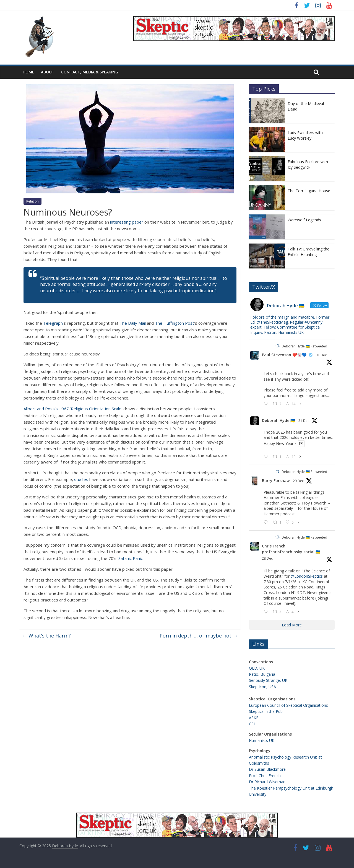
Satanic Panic (131, 558)
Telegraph (52, 323)
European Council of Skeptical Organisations (288, 705)
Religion (32, 201)
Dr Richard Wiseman (267, 782)
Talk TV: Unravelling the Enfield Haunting (309, 252)
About (48, 72)
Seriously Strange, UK (268, 680)
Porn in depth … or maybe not (199, 636)
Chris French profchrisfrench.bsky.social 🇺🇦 (291, 549)
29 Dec (298, 481)
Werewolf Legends (304, 220)
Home (28, 72)
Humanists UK (262, 740)
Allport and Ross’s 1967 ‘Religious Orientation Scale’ (73, 409)
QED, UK (257, 668)
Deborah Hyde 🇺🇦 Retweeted (304, 346)
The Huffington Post (175, 323)
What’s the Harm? (46, 636)
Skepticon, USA (262, 687)
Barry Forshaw (276, 481)
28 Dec (267, 558)
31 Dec (321, 355)
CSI (252, 724)
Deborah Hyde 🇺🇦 (278, 420)
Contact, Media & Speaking (90, 72)
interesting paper (127, 222)
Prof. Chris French (265, 776)
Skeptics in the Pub (266, 711)
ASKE (254, 718)
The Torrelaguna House (309, 191)
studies (81, 479)
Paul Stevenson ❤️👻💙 (284, 355)
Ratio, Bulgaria (262, 674)
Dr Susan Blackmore (267, 769)
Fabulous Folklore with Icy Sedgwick (308, 164)
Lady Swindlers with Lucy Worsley (305, 135)
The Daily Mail (133, 323)
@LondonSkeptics (307, 576)
